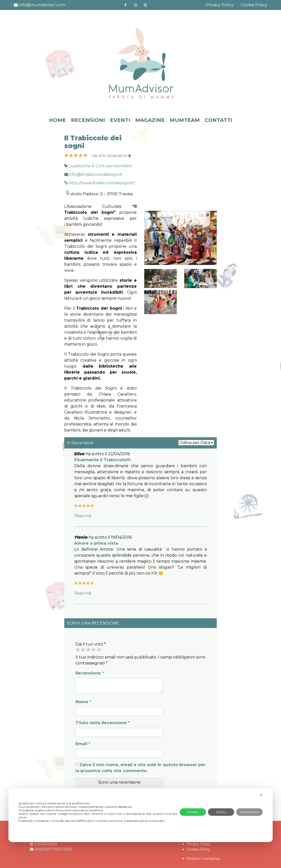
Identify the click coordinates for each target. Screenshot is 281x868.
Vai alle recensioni (111, 156)
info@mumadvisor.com (39, 5)
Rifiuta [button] (221, 812)
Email (83, 744)
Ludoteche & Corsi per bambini (100, 166)
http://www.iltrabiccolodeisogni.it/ (100, 183)
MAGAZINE (150, 120)
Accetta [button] (193, 812)
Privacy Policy (220, 5)
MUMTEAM (185, 120)
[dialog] (141, 815)
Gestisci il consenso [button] (203, 859)
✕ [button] (261, 795)
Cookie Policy (254, 5)
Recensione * (90, 673)
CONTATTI (218, 120)
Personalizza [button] (249, 812)
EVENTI (120, 120)
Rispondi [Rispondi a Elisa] (83, 516)
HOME (57, 120)
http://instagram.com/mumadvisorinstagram (135, 5)
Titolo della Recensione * (103, 723)
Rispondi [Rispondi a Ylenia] (83, 593)
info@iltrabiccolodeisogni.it (93, 174)
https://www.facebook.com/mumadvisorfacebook (125, 5)
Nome (83, 702)
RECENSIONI (88, 120)
